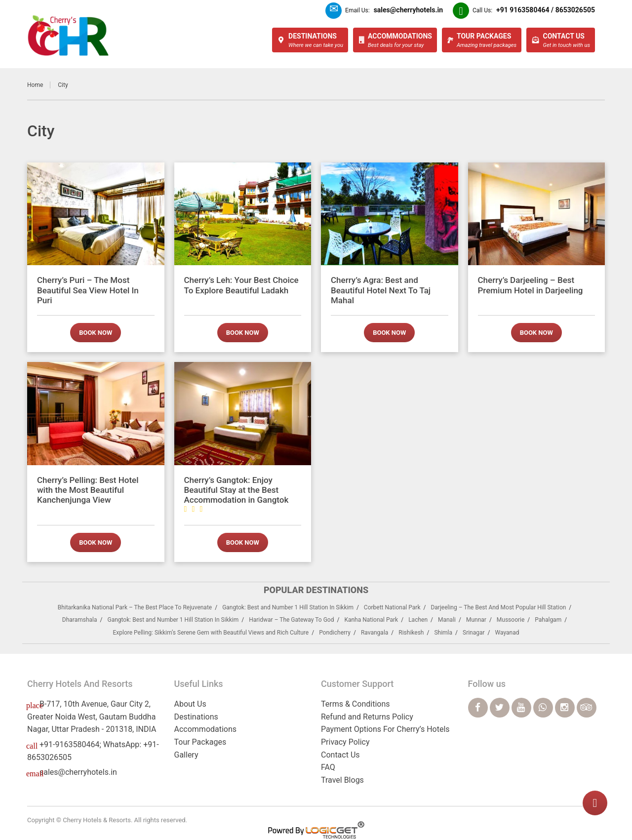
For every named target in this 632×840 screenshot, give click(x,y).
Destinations (196, 717)
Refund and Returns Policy (367, 717)
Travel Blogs (342, 780)
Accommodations (206, 729)
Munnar (476, 620)
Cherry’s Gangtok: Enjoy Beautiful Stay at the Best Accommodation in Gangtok (237, 494)
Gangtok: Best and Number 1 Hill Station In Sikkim (288, 607)
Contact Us (340, 755)
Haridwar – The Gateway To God (291, 620)
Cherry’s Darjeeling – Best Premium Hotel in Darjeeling (531, 285)
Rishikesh (411, 633)
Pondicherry (335, 633)
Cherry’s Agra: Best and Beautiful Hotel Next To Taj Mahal (381, 290)
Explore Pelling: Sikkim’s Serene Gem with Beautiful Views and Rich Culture (211, 633)
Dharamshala (80, 620)
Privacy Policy (345, 742)
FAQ (328, 767)
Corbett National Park (392, 607)
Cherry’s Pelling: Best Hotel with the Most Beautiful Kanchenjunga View (88, 490)
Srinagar (474, 633)
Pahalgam (548, 620)
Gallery (186, 755)
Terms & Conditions (355, 704)
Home (35, 85)
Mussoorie (511, 620)
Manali (447, 620)
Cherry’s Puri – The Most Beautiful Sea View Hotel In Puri (88, 290)
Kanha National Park (371, 620)
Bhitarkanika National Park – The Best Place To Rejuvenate (135, 607)
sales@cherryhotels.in (78, 772)
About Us (190, 704)
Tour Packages (200, 742)
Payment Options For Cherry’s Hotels (385, 729)
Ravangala (375, 633)
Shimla (443, 633)
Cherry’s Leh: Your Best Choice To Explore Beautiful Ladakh (241, 285)
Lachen (418, 620)
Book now (96, 333)
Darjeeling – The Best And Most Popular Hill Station (498, 607)
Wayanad (507, 633)
